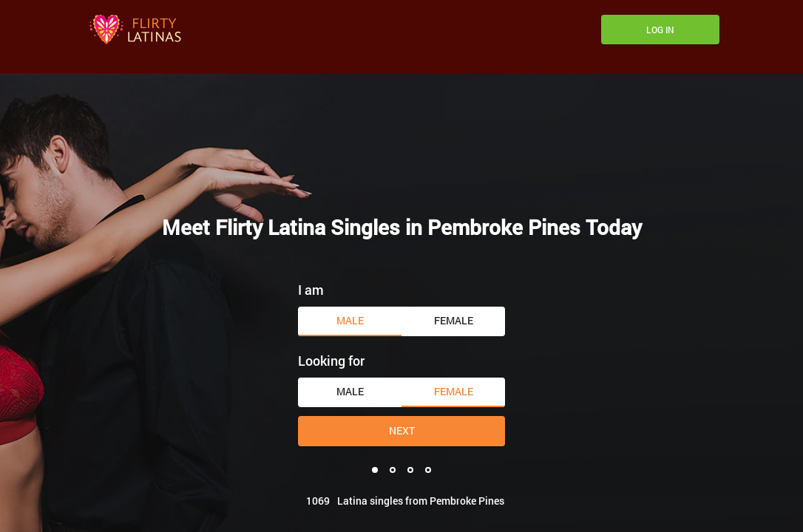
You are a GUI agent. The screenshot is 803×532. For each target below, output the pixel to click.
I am (311, 290)
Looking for (331, 361)
